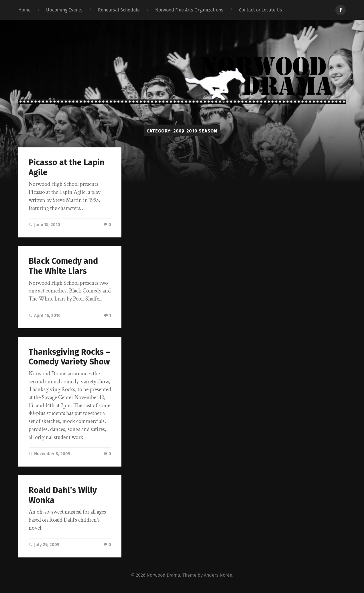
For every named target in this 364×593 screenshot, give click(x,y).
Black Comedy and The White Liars (63, 266)
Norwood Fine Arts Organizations (189, 10)
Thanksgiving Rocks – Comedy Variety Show (69, 357)
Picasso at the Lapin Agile (67, 167)
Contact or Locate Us (260, 10)
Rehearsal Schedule (119, 10)
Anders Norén (218, 575)
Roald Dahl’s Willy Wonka (63, 495)
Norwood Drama (163, 575)
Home (24, 10)
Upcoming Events (64, 10)
